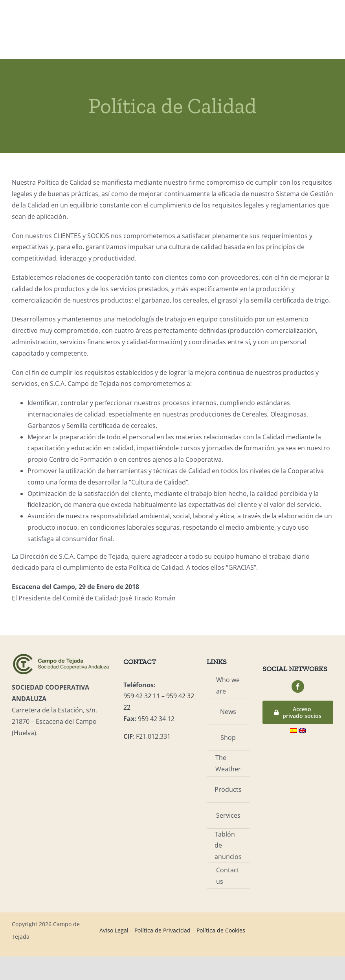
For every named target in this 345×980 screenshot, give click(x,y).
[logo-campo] (61, 656)
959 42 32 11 (142, 696)
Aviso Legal (114, 930)
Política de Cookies (221, 930)
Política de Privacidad (162, 930)
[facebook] (298, 686)
